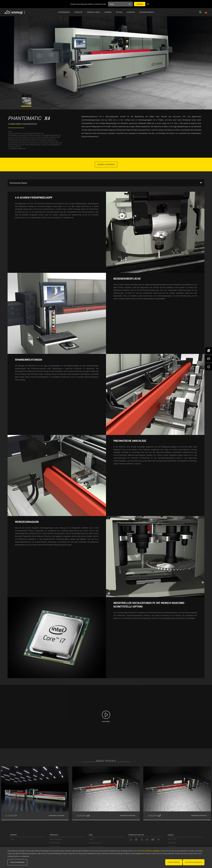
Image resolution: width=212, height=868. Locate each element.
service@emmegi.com (95, 843)
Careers (108, 12)
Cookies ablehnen (174, 862)
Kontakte (131, 12)
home (10, 132)
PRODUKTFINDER (54, 846)
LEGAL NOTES (172, 843)
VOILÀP (12, 839)
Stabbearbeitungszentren (17, 149)
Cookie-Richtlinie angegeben (150, 851)
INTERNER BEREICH (147, 12)
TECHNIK (119, 12)
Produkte (78, 12)
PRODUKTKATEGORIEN (56, 839)
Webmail (91, 839)
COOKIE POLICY (172, 846)
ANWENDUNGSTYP (55, 843)
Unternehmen (64, 12)
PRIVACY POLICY (172, 839)
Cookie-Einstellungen (17, 862)
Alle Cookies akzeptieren (194, 862)
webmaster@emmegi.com (96, 846)
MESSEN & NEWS (93, 12)
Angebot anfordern (106, 164)
